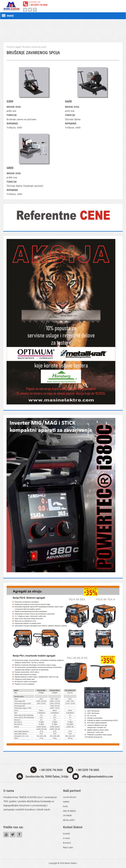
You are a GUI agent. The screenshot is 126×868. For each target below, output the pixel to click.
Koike (65, 806)
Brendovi (67, 843)
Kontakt (66, 834)
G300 (10, 101)
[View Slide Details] (63, 215)
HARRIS (66, 802)
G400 (68, 101)
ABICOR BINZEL (70, 811)
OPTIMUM (67, 816)
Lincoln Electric (70, 797)
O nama (66, 838)
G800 (10, 168)
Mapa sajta (68, 847)
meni (8, 16)
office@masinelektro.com (97, 777)
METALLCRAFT (69, 820)
